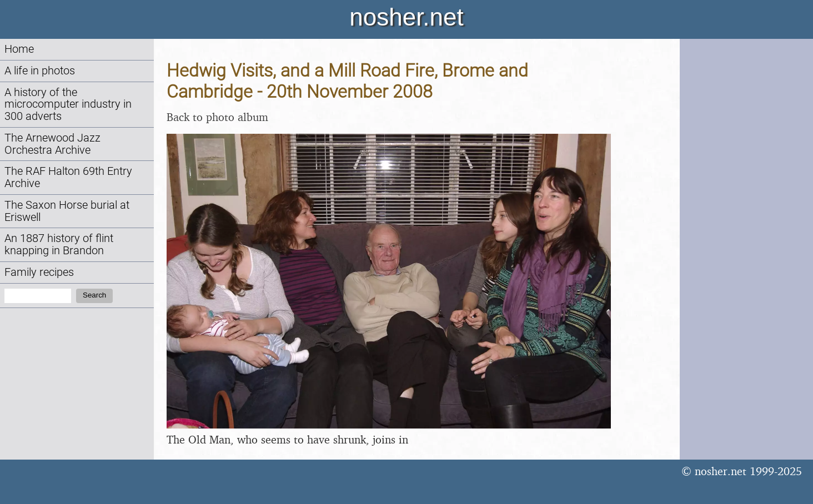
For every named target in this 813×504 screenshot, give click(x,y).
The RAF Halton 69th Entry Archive (68, 177)
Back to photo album (217, 117)
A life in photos (40, 71)
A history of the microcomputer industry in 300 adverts (68, 105)
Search (94, 295)
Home (19, 49)
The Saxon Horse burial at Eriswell (67, 211)
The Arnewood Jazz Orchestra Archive (52, 144)
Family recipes (39, 272)
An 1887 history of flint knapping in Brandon (59, 245)
